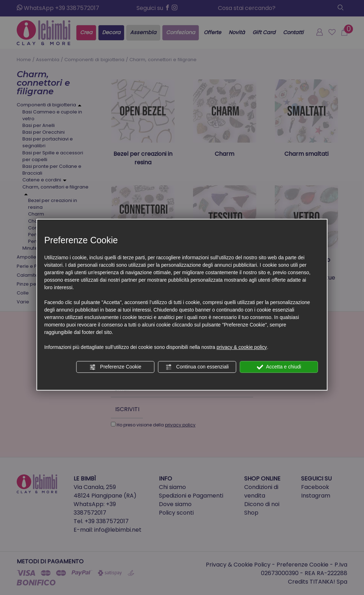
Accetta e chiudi (279, 367)
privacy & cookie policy (242, 347)
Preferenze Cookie (116, 367)
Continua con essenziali (197, 367)
